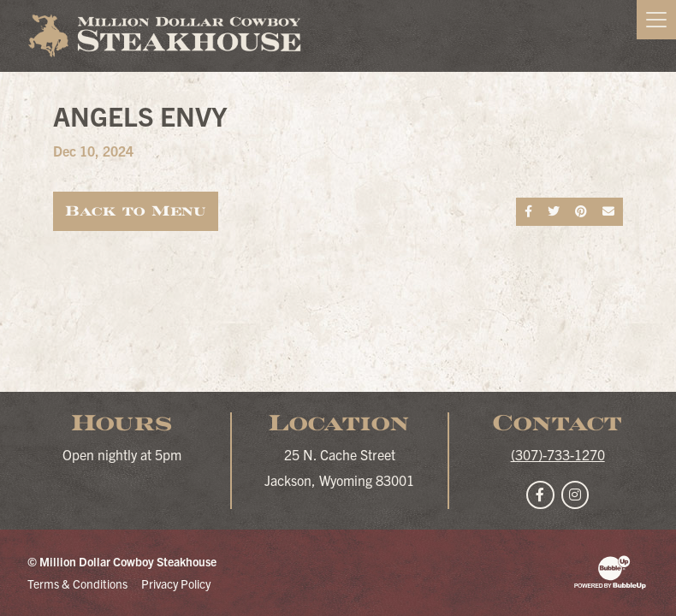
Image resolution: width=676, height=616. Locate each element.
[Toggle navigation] (656, 20)
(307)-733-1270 (558, 454)
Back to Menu (136, 211)
